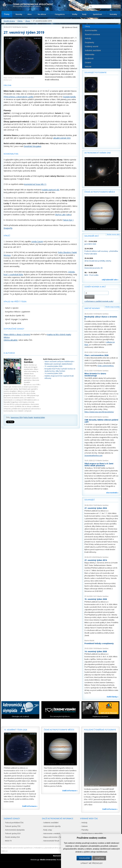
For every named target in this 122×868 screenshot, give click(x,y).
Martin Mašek (89, 641)
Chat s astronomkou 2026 (96, 355)
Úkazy (28, 21)
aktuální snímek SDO (62, 138)
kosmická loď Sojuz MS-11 (35, 184)
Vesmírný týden (39, 417)
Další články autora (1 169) (54, 359)
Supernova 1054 (17, 417)
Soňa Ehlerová (103, 352)
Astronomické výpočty (52, 826)
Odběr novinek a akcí (95, 287)
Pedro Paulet (28, 417)
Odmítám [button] (99, 858)
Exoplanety (89, 42)
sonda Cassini (37, 241)
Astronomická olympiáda (15, 830)
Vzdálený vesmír (92, 46)
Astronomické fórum (51, 841)
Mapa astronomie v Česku (54, 837)
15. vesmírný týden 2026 (53, 366)
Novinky (19, 14)
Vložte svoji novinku (112, 307)
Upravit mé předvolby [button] (92, 863)
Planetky (85, 830)
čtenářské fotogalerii (32, 146)
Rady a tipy (48, 830)
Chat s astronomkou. (106, 366)
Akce (30, 14)
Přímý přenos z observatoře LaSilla (18, 97)
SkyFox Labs (60, 215)
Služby (75, 14)
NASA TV (8, 841)
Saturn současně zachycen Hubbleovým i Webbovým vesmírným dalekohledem (59, 363)
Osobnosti (89, 58)
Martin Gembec (22, 27)
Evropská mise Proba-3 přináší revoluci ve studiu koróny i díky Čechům (60, 370)
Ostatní (88, 62)
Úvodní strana (9, 21)
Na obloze (42, 14)
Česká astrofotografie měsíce (100, 192)
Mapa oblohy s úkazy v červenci (17, 334)
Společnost (97, 14)
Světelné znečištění (93, 50)
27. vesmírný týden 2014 (96, 560)
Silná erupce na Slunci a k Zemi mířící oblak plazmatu (99, 465)
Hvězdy (88, 38)
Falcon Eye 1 (68, 220)
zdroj (69, 215)
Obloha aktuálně (11, 340)
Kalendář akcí (92, 236)
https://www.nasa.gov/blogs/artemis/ (99, 412)
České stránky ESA (12, 837)
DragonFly (8, 228)
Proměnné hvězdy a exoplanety (99, 643)
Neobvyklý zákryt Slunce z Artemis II (101, 318)
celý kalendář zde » (110, 280)
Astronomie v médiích (52, 833)
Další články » (113, 697)
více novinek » (112, 493)
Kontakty (113, 14)
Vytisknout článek (71, 27)
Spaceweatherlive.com (93, 455)
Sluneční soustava (92, 34)
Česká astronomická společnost (20, 848)
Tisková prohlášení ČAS (14, 823)
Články (7, 14)
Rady (84, 14)
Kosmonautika (91, 30)
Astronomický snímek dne (98, 153)
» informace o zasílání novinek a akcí (99, 301)
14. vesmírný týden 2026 (53, 373)
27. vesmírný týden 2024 (96, 508)
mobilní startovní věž (50, 190)
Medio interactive (48, 860)
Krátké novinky (92, 308)
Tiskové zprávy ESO (13, 833)
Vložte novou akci (113, 234)
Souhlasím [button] (84, 858)
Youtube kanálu (69, 97)
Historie (88, 66)
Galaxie (85, 826)
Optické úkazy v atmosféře (92, 833)
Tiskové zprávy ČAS (13, 826)
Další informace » (30, 806)
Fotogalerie (60, 14)
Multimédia (90, 54)
